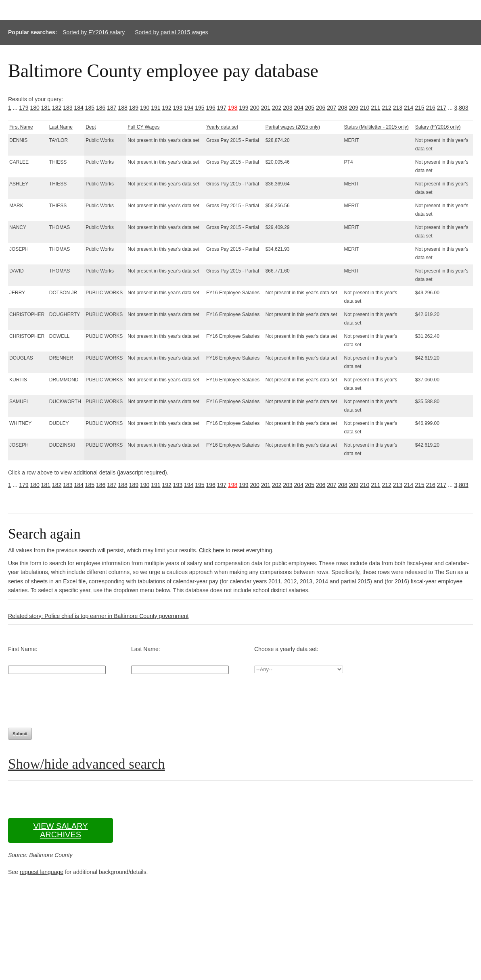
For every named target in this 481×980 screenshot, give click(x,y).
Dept (91, 127)
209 (354, 108)
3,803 (461, 108)
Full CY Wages (143, 127)
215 (419, 108)
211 (375, 108)
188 (123, 108)
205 (310, 108)
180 (35, 108)
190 (145, 108)
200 (255, 108)
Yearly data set (222, 127)
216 (431, 108)
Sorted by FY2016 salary (94, 32)
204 (299, 108)
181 (46, 108)
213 (398, 108)
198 (233, 108)
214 (409, 108)
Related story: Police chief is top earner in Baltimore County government (98, 616)
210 (365, 108)
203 (288, 108)
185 (90, 108)
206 (321, 108)
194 (189, 108)
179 (24, 108)
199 (244, 108)
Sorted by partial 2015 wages (171, 32)
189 (134, 108)
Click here (211, 550)
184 (79, 108)
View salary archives (60, 830)
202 (277, 108)
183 (68, 108)
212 (387, 108)
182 (57, 108)
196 (211, 108)
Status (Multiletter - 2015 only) (376, 127)
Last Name (61, 127)
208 (343, 108)
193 (178, 108)
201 (266, 108)
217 (442, 108)
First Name (21, 127)
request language (42, 872)
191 (156, 108)
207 (331, 108)
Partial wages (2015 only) (293, 127)
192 (167, 108)
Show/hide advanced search (87, 764)
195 (200, 108)
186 (101, 108)
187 (112, 108)
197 (222, 108)
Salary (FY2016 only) (438, 127)
